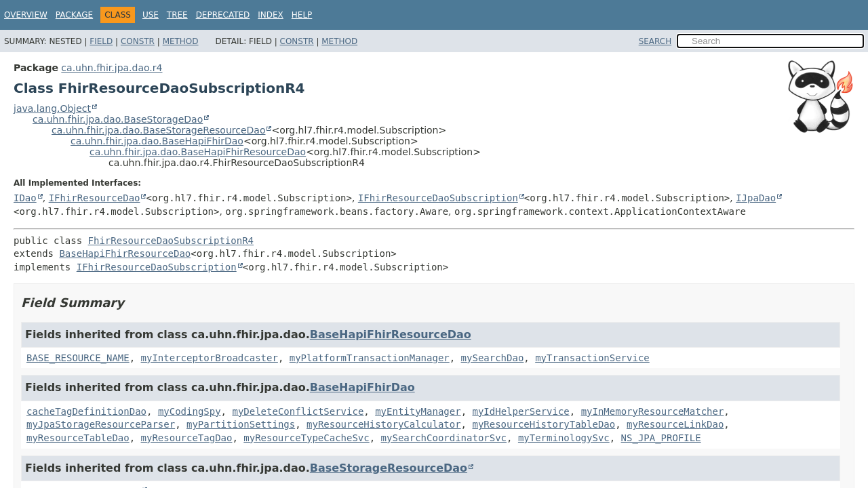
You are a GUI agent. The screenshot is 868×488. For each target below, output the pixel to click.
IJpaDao (756, 198)
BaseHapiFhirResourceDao (125, 253)
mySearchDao (493, 358)
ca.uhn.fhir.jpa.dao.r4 (112, 68)
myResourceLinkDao (675, 424)
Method (181, 41)
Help (302, 15)
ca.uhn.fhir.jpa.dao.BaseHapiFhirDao (157, 141)
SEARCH (655, 41)
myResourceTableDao (78, 438)
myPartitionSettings (241, 424)
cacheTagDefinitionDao (86, 411)
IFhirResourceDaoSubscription (438, 198)
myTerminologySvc (564, 438)
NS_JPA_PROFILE (661, 438)
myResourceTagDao (187, 438)
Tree (177, 15)
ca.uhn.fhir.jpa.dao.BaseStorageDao (118, 119)
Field (101, 41)
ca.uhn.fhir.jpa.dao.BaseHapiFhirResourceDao (198, 152)
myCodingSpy (190, 411)
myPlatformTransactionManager (370, 358)
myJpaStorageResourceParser (101, 424)
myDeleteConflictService (298, 411)
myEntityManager (418, 411)
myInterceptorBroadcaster (210, 358)
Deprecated (223, 15)
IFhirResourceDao (95, 198)
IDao (25, 198)
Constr (138, 41)
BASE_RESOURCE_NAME (78, 358)
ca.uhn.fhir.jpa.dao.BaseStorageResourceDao (158, 130)
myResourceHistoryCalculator (384, 424)
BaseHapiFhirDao (362, 387)
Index (271, 15)
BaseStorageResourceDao (389, 468)
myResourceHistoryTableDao (544, 424)
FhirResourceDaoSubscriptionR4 (171, 241)
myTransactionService (592, 358)
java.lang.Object (52, 108)
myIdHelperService (520, 411)
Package (74, 15)
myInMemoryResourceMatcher (653, 411)
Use (151, 15)
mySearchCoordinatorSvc (444, 438)
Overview (26, 15)
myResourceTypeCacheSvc (306, 438)
